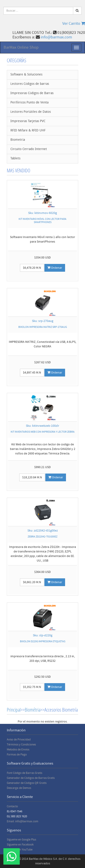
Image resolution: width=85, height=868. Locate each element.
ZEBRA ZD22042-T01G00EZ (42, 537)
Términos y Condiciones (21, 745)
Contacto (12, 806)
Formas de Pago (17, 755)
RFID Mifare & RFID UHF (28, 131)
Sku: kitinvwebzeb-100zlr (42, 426)
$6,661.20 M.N (32, 582)
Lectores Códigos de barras (30, 84)
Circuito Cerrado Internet (29, 149)
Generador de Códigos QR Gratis (27, 783)
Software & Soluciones (26, 75)
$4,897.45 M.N (32, 373)
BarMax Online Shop (21, 47)
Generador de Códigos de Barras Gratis (31, 778)
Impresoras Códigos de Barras (32, 93)
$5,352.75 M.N (32, 687)
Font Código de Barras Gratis (24, 773)
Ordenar (55, 268)
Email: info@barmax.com (23, 821)
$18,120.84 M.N (32, 477)
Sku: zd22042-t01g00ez (43, 531)
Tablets (15, 159)
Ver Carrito (74, 24)
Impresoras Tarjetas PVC (28, 121)
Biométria (33, 710)
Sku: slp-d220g (43, 635)
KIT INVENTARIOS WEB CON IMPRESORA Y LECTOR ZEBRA (43, 432)
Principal (14, 710)
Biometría (18, 140)
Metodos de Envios (18, 750)
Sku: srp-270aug (43, 321)
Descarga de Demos (19, 788)
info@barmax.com (56, 37)
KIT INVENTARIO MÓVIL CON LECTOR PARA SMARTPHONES (42, 221)
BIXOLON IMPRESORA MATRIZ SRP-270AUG (43, 327)
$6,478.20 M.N (32, 268)
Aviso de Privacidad (19, 740)
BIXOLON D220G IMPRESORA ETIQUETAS (43, 641)
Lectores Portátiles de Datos (31, 112)
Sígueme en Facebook (20, 845)
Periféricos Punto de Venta (29, 103)
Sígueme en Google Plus (21, 840)
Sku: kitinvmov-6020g (42, 213)
